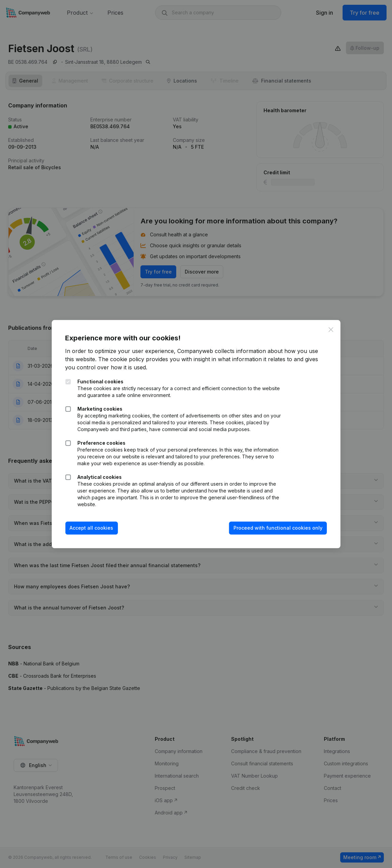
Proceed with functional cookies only (278, 528)
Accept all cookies (92, 528)
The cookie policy (122, 359)
